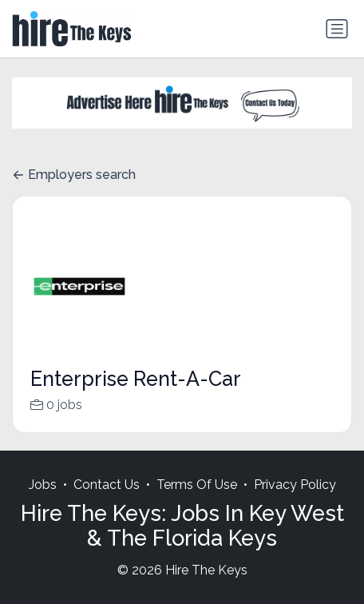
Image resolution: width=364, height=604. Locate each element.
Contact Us (107, 501)
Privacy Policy (295, 501)
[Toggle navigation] (337, 29)
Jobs (43, 501)
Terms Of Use (197, 501)
